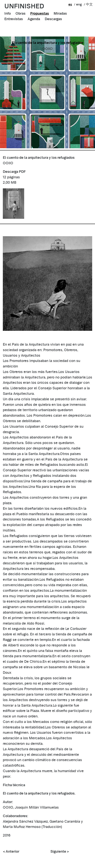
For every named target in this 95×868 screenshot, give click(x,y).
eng (79, 4)
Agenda (34, 19)
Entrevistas (14, 19)
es (70, 4)
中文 (89, 4)
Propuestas (40, 13)
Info (8, 13)
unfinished (24, 6)
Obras (20, 13)
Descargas (53, 19)
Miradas (60, 13)
